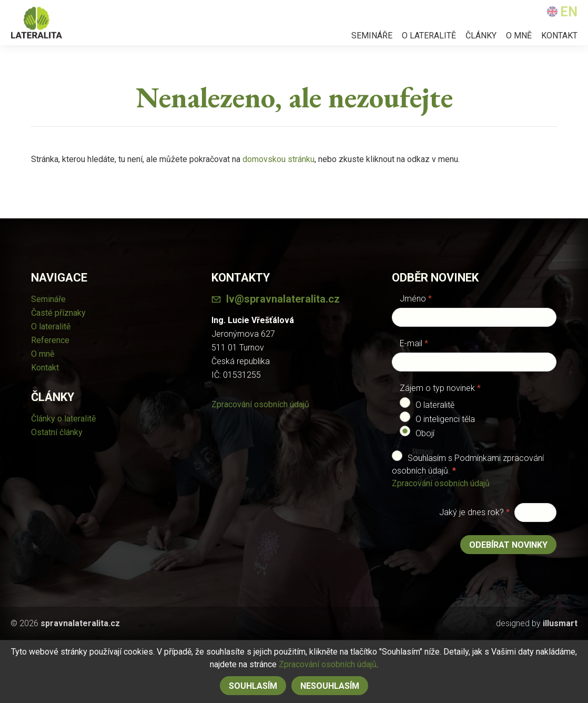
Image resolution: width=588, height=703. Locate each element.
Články (481, 36)
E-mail (414, 343)
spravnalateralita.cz (80, 623)
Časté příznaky (58, 313)
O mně (519, 36)
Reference (50, 340)
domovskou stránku (278, 159)
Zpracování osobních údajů (260, 404)
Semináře (372, 36)
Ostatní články (57, 432)
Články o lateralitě (63, 419)
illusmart (560, 623)
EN (562, 12)
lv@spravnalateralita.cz (283, 299)
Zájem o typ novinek (440, 388)
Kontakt (559, 36)
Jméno (416, 299)
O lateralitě (429, 36)
